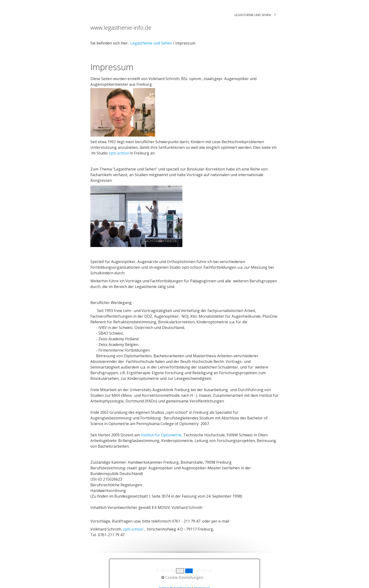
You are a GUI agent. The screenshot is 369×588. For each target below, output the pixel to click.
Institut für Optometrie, (162, 435)
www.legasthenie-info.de (121, 27)
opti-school (119, 153)
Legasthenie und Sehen (253, 15)
